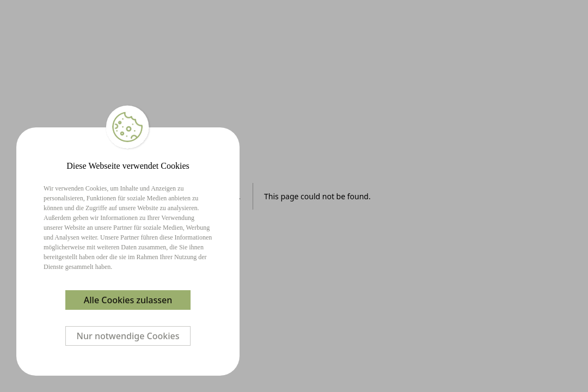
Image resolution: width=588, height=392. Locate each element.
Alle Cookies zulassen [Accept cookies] (128, 300)
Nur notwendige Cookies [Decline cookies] (128, 336)
